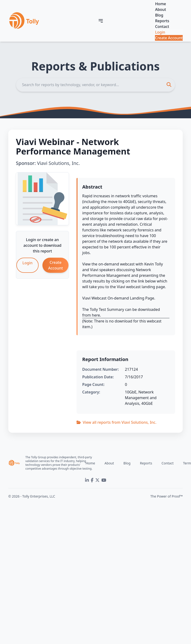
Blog (159, 15)
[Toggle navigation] (101, 21)
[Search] (95, 85)
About (160, 9)
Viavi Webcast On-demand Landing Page (118, 298)
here (96, 315)
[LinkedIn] (87, 480)
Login (160, 32)
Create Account (169, 38)
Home (160, 4)
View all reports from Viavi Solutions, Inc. (116, 422)
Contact (162, 26)
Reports (162, 21)
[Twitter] (97, 480)
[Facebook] (92, 480)
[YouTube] (104, 480)
